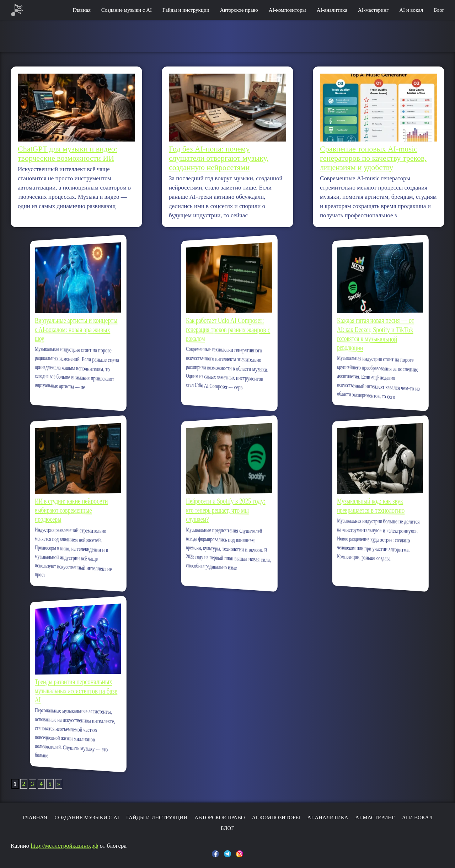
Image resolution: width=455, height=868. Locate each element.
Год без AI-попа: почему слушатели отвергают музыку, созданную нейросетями (219, 158)
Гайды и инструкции (186, 10)
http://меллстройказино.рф (64, 846)
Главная (81, 10)
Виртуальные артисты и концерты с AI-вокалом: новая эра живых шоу (76, 329)
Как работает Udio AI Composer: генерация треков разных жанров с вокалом (228, 329)
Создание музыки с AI (127, 10)
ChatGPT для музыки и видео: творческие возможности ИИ (68, 153)
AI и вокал (411, 10)
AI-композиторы (287, 10)
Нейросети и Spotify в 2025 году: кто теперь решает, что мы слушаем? (226, 510)
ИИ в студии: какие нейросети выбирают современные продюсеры (73, 510)
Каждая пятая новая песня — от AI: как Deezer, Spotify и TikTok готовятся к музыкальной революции (377, 334)
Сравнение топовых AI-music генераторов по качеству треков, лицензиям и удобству (373, 158)
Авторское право (239, 10)
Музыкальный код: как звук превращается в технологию (374, 506)
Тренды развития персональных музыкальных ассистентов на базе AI (76, 691)
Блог (439, 10)
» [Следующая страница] (59, 784)
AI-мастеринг (373, 10)
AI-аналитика (332, 10)
